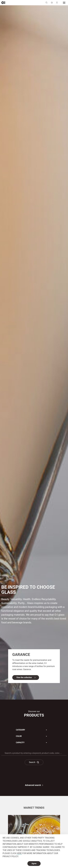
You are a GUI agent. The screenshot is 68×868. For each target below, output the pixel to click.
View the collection (24, 676)
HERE (19, 853)
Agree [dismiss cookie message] (34, 863)
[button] (64, 3)
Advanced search (33, 785)
